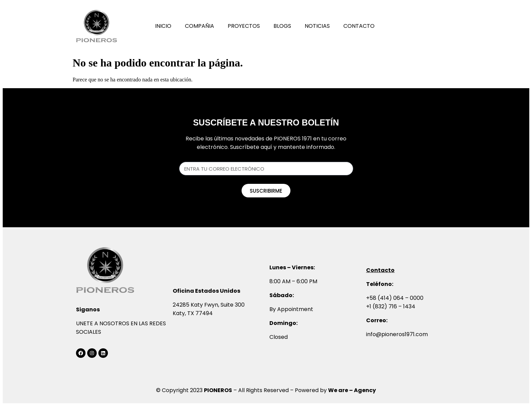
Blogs (282, 26)
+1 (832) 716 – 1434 (391, 306)
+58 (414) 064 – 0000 (395, 298)
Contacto (359, 26)
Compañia (199, 26)
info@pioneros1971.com (397, 334)
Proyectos (244, 26)
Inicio (163, 26)
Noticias (317, 26)
